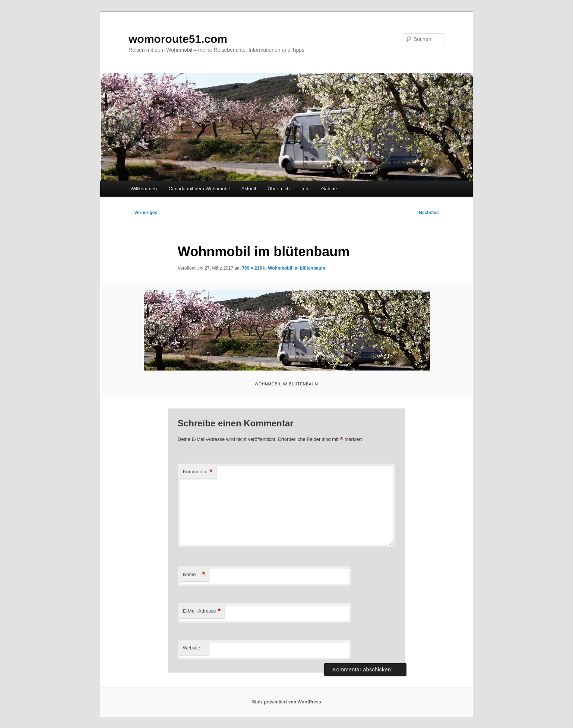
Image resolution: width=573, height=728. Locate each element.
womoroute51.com (178, 39)
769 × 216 (252, 268)
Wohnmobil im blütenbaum (297, 268)
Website (192, 648)
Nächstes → (432, 213)
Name (194, 575)
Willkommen (144, 189)
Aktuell (249, 189)
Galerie (329, 189)
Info (306, 189)
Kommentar (198, 472)
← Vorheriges (143, 213)
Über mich (278, 189)
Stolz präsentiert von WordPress (286, 702)
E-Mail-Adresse (202, 611)
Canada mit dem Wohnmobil (199, 189)
